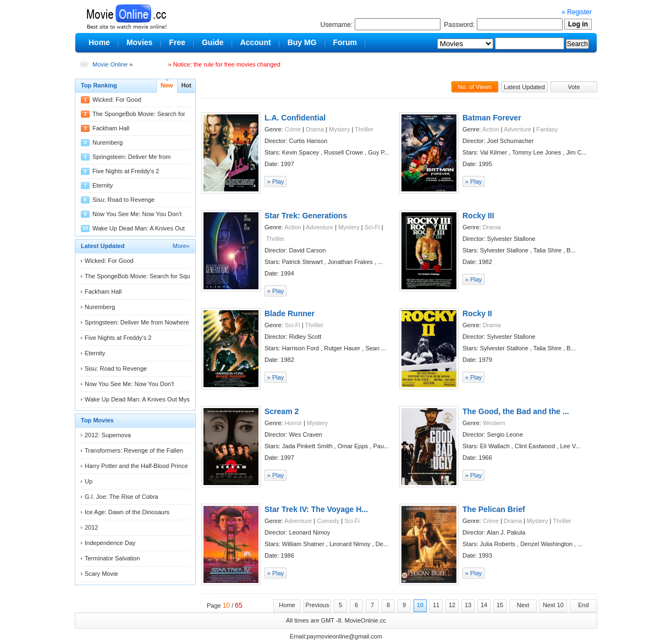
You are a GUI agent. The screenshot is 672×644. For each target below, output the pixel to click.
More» (181, 246)
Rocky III (478, 216)
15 (500, 605)
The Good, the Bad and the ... (516, 411)
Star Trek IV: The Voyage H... (316, 509)
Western (494, 423)
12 (452, 605)
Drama (315, 129)
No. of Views (475, 87)
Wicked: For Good (117, 100)
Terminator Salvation (112, 558)
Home (287, 605)
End (583, 605)
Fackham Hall (111, 128)
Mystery (340, 129)
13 (468, 605)
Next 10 (553, 605)
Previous (318, 605)
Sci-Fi (372, 227)
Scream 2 (282, 411)
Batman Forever (492, 118)
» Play (276, 181)
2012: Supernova (108, 435)
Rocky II (477, 313)
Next (523, 605)
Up (89, 481)
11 (436, 605)
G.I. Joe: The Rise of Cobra (122, 497)
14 (484, 605)
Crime (293, 129)
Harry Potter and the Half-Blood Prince (136, 466)
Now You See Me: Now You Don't (137, 214)
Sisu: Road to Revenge (123, 200)
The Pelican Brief (494, 509)
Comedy (328, 521)
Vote (574, 87)
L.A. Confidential (295, 118)
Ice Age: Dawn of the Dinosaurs (127, 512)
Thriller (364, 129)
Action (491, 129)
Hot (186, 85)
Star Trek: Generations (306, 216)
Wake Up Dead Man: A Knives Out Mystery (142, 399)
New (167, 85)
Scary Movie (101, 574)
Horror (293, 423)
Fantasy (547, 129)
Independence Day (110, 543)
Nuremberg (108, 142)
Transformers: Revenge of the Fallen (134, 450)
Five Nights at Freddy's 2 (126, 171)
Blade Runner (290, 313)
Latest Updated (524, 87)
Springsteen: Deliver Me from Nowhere (137, 322)
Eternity (103, 185)
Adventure (517, 129)
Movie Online (110, 64)
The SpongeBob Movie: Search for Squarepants (149, 276)
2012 (91, 527)
